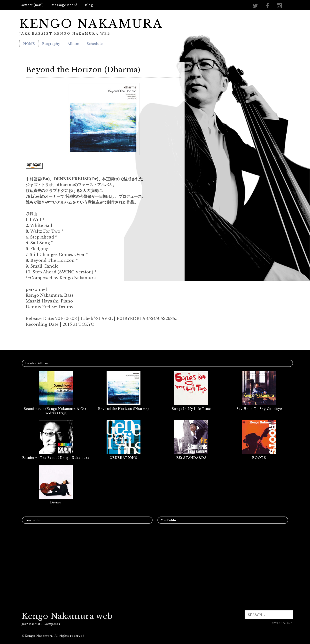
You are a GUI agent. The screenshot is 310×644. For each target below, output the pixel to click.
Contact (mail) (32, 5)
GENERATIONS (124, 458)
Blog (89, 5)
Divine (56, 502)
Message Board (65, 5)
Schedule (95, 44)
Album (73, 44)
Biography (51, 44)
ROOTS (259, 458)
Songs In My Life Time (191, 409)
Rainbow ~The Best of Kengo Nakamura (56, 458)
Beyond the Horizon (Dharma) (123, 409)
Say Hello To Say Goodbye (259, 409)
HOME (29, 44)
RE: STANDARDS (191, 458)
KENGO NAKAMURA (91, 24)
